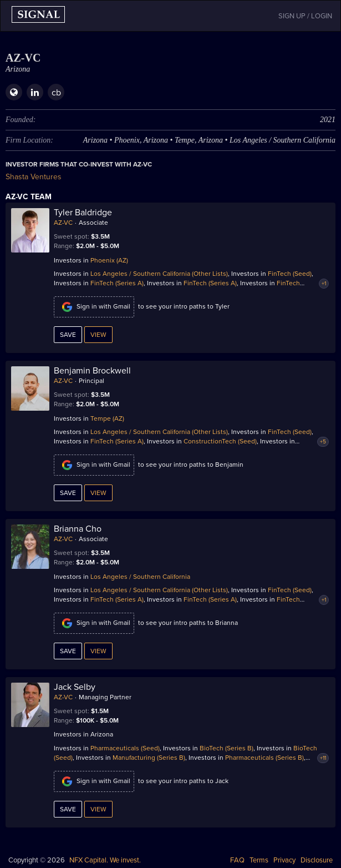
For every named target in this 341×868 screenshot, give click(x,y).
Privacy (284, 860)
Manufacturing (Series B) (149, 758)
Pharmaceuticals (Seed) (125, 748)
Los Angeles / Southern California (140, 577)
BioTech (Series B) (227, 748)
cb (56, 93)
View (98, 335)
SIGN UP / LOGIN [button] (305, 16)
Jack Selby (75, 687)
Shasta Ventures (34, 177)
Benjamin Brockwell (92, 371)
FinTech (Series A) (117, 283)
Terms (259, 860)
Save (68, 335)
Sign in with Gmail (94, 307)
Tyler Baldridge (83, 213)
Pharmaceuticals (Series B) (264, 758)
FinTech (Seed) (290, 274)
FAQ (237, 860)
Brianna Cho (78, 529)
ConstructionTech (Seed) (220, 441)
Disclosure (317, 860)
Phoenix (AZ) (109, 260)
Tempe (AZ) (107, 418)
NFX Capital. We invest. (105, 860)
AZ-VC (63, 223)
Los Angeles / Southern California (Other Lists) (159, 274)
